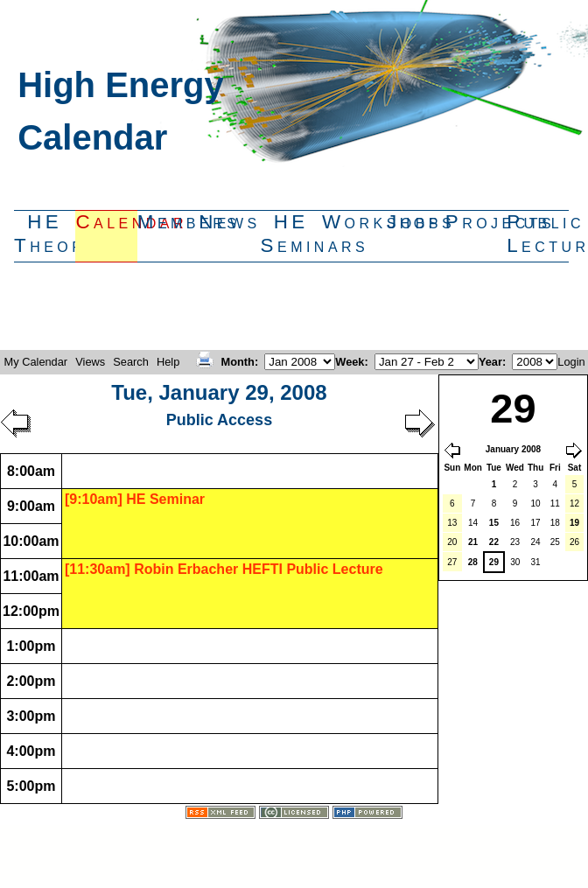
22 (494, 542)
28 (473, 562)
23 (515, 542)
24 (536, 542)
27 (452, 562)
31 (536, 562)
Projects (476, 222)
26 (574, 542)
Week (350, 362)
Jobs (414, 222)
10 (536, 503)
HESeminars (291, 234)
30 (515, 562)
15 (494, 523)
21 (473, 542)
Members (168, 222)
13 (452, 523)
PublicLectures (537, 234)
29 (494, 562)
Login (571, 362)
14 (473, 523)
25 (555, 542)
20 (452, 542)
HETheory (45, 234)
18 (555, 523)
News (229, 222)
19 (574, 523)
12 (574, 503)
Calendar (106, 222)
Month (238, 362)
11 (555, 503)
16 (515, 523)
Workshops (353, 222)
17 (536, 523)
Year (490, 362)
